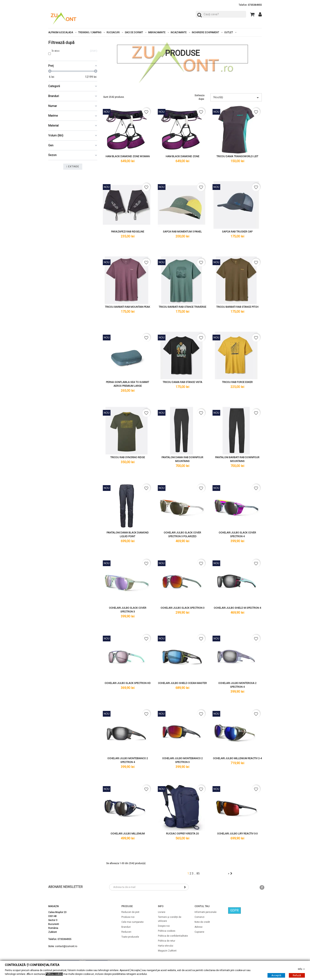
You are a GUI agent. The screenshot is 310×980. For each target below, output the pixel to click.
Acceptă (276, 975)
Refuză (297, 975)
